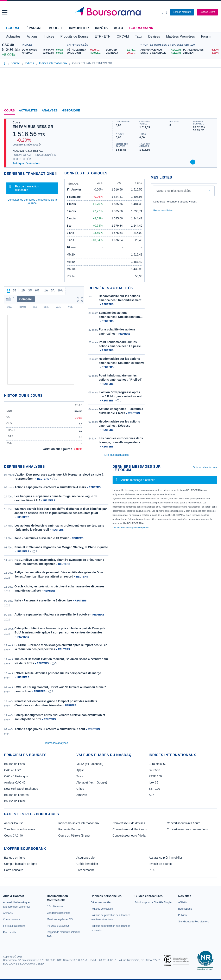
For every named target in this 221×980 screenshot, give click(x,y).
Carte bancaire (14, 870)
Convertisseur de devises (129, 823)
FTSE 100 (155, 776)
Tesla (80, 776)
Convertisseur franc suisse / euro (188, 829)
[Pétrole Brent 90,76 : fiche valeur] (85, 50)
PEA (152, 870)
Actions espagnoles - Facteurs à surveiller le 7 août (50, 729)
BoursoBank (141, 28)
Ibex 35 (153, 782)
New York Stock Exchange (21, 789)
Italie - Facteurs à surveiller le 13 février (42, 538)
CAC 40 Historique (16, 776)
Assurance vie (86, 858)
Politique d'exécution (26, 163)
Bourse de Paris (14, 764)
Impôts (101, 28)
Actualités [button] (13, 36)
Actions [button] (32, 36)
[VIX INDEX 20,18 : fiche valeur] (122, 53)
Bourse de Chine (15, 801)
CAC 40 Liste (13, 770)
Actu (118, 28)
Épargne (34, 28)
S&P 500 (154, 770)
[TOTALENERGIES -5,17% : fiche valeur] (201, 50)
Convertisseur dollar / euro (130, 829)
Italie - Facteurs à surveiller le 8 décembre (43, 600)
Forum (206, 36)
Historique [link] (71, 110)
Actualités (28, 110)
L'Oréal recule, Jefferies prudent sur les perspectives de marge (58, 673)
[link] (8, 913)
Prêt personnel (86, 870)
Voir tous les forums (205, 467)
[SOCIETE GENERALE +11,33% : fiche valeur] (160, 53)
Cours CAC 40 (13, 836)
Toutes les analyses (56, 743)
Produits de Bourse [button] (75, 36)
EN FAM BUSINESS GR (33, 127)
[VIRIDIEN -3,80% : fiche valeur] (201, 53)
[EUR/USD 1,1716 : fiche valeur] (122, 50)
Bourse (13, 28)
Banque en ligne (15, 858)
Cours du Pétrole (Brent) (74, 836)
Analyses (50, 110)
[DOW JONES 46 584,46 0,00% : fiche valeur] (43, 50)
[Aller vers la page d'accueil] (111, 12)
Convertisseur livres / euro (184, 823)
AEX (152, 795)
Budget (56, 28)
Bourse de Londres (16, 795)
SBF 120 (154, 789)
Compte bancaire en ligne (21, 864)
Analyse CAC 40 (15, 782)
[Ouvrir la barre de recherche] (163, 12)
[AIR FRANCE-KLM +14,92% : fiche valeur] (160, 50)
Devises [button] (154, 36)
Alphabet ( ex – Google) (92, 782)
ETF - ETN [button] (103, 36)
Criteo (80, 789)
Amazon (82, 795)
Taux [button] (139, 36)
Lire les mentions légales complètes (131, 528)
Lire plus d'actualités (116, 455)
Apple (80, 770)
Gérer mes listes (163, 210)
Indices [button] (49, 36)
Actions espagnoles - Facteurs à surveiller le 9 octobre (52, 614)
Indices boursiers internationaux (79, 823)
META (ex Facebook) (90, 764)
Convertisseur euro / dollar (130, 836)
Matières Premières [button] (180, 36)
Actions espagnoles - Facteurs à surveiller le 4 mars (50, 487)
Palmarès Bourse (70, 829)
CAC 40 (8, 45)
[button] (5, 12)
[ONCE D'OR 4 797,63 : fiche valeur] (85, 53)
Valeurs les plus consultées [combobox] (174, 191)
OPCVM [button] (123, 36)
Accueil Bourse (14, 823)
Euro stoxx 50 (158, 764)
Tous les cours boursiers (20, 829)
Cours (10, 110)
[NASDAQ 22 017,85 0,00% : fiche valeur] (43, 53)
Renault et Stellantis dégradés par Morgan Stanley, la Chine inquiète (61, 547)
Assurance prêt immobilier (165, 858)
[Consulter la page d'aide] (166, 12)
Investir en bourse (160, 864)
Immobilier (79, 28)
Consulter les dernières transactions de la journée (32, 201)
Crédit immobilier (87, 864)
